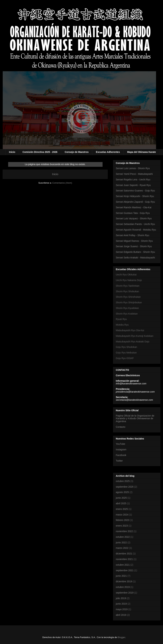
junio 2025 (121, 498)
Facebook (121, 455)
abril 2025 (121, 503)
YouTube (120, 444)
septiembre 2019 (125, 593)
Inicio (12, 152)
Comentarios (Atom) (62, 183)
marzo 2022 (122, 548)
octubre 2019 (123, 587)
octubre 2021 (123, 565)
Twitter (119, 461)
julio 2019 (121, 598)
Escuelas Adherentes (108, 152)
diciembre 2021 (124, 554)
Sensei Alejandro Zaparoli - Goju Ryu (135, 202)
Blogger (121, 637)
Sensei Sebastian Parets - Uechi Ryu (135, 224)
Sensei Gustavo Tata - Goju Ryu (133, 213)
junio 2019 (121, 604)
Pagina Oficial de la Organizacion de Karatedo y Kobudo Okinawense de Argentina (135, 419)
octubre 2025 (123, 481)
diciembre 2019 (124, 581)
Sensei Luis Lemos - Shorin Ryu (133, 168)
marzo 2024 (122, 515)
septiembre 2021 (125, 570)
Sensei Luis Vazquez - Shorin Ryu (134, 218)
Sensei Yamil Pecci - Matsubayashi (134, 174)
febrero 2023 (123, 520)
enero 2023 (122, 526)
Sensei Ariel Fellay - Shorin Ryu (133, 235)
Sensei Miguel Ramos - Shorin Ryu (134, 241)
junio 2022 (121, 543)
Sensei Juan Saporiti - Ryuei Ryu (133, 185)
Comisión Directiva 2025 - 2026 (40, 152)
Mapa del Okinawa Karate (142, 152)
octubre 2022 (123, 537)
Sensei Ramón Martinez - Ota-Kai (134, 207)
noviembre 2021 (124, 559)
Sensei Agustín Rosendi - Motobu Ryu (136, 230)
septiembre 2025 (125, 487)
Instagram (121, 450)
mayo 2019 (122, 609)
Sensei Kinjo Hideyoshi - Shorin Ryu (135, 196)
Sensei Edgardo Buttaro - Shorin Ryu (135, 252)
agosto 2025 (122, 492)
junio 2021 (121, 576)
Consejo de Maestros (77, 152)
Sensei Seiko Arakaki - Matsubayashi (135, 258)
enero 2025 (122, 509)
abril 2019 (121, 615)
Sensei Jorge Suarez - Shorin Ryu (134, 246)
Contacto (121, 427)
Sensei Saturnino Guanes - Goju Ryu (135, 191)
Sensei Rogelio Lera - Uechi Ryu (133, 180)
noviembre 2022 (124, 531)
